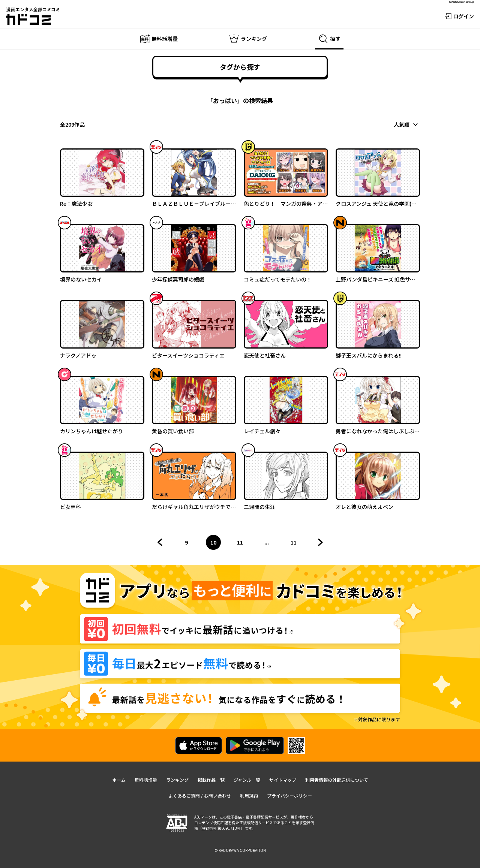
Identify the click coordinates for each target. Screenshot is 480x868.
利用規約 (249, 795)
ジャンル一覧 (247, 780)
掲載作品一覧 (211, 780)
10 (216, 544)
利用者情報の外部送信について (337, 780)
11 (242, 544)
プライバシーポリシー (289, 795)
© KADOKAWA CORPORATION (240, 850)
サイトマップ (283, 780)
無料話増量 (146, 780)
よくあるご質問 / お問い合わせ (200, 795)
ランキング (177, 780)
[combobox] (407, 124)
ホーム (119, 780)
